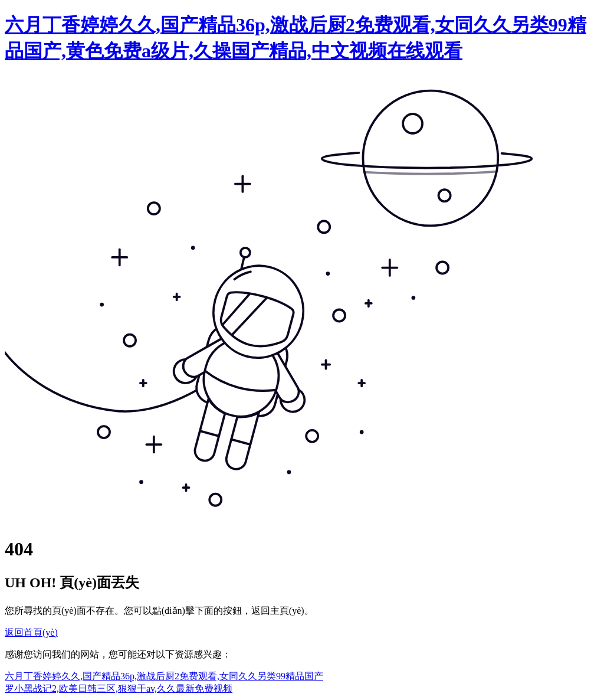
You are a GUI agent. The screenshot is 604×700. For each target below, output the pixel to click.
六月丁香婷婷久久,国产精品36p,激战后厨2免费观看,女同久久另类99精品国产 (164, 676)
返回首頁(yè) (31, 632)
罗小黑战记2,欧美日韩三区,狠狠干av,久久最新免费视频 (119, 688)
